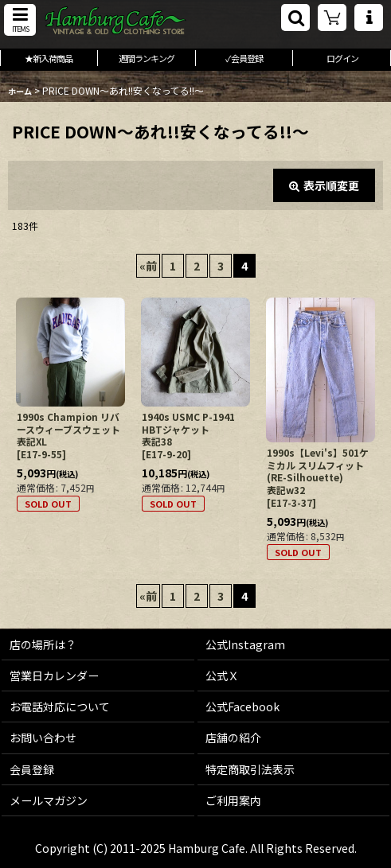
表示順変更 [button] (324, 185)
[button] (20, 20)
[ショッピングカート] (332, 18)
